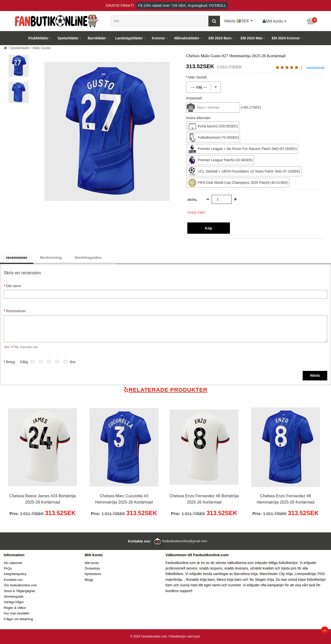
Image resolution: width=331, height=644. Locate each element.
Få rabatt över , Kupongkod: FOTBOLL (182, 5)
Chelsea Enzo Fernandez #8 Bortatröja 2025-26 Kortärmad (204, 499)
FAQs (8, 568)
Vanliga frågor (14, 602)
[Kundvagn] (311, 21)
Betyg (11, 362)
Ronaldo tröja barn (200, 580)
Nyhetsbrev (93, 574)
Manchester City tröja (276, 574)
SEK (245, 21)
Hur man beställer (17, 613)
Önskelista (92, 568)
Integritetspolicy (15, 574)
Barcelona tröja (246, 574)
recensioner (316, 68)
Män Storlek (202, 77)
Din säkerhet (13, 563)
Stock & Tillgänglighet (19, 591)
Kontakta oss (13, 580)
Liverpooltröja (305, 574)
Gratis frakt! (120, 5)
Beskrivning (51, 257)
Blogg (89, 580)
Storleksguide (14, 596)
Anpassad (194, 98)
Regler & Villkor (15, 608)
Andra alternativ (198, 118)
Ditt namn (14, 286)
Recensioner (16, 311)
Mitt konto (273, 21)
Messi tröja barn (229, 580)
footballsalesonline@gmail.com (185, 541)
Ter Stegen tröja (262, 580)
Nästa (315, 375)
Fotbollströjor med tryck (184, 636)
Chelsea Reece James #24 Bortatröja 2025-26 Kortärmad (43, 499)
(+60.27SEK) (251, 107)
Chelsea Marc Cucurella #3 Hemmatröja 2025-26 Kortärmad (124, 499)
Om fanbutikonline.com (20, 585)
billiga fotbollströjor (283, 563)
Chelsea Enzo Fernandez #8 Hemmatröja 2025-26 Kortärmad (285, 499)
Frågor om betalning (18, 619)
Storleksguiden (92, 258)
